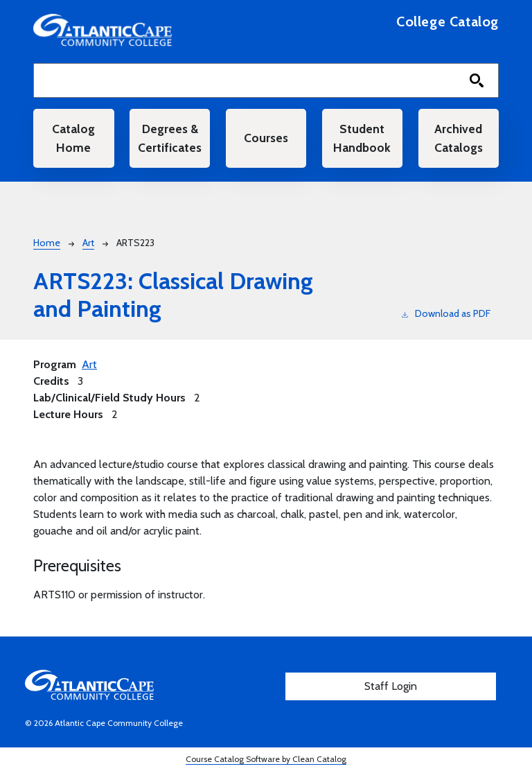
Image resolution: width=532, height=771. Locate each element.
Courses (266, 138)
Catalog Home (73, 138)
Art (88, 243)
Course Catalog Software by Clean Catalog (266, 759)
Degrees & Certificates (170, 138)
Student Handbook (362, 138)
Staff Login (391, 686)
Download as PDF (446, 313)
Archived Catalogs (459, 138)
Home (47, 243)
